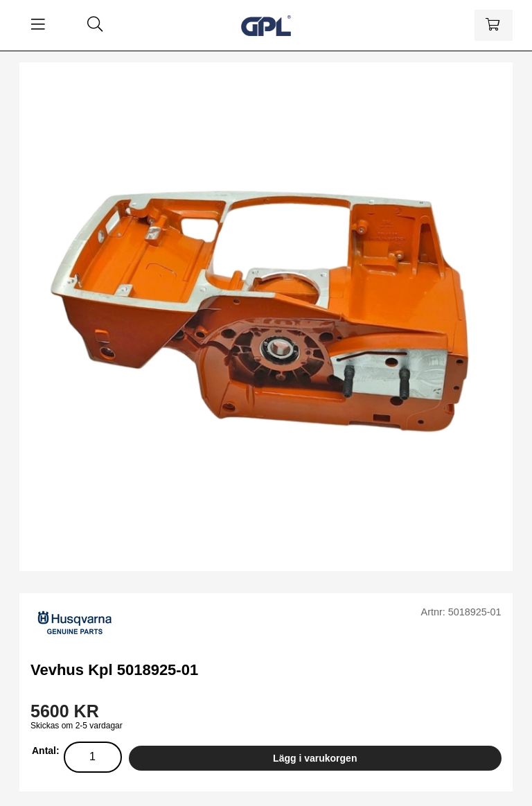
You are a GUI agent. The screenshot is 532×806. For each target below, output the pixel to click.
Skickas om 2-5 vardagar (77, 726)
